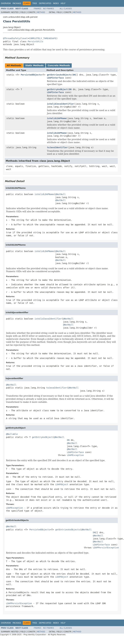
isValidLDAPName (57, 118)
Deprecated (45, 3)
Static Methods (34, 65)
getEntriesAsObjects (59, 75)
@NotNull (60, 194)
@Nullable (12, 434)
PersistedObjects (31, 75)
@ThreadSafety (12, 38)
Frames (38, 9)
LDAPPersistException (106, 548)
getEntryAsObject (57, 89)
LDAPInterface (55, 78)
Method (41, 12)
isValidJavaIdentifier (61, 104)
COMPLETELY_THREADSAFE (43, 38)
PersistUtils (35, 41)
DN (74, 75)
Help (63, 3)
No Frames (49, 9)
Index (56, 3)
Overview (6, 3)
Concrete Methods (59, 65)
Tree (35, 3)
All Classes (66, 9)
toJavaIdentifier (57, 147)
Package (17, 3)
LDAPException (75, 455)
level (24, 38)
